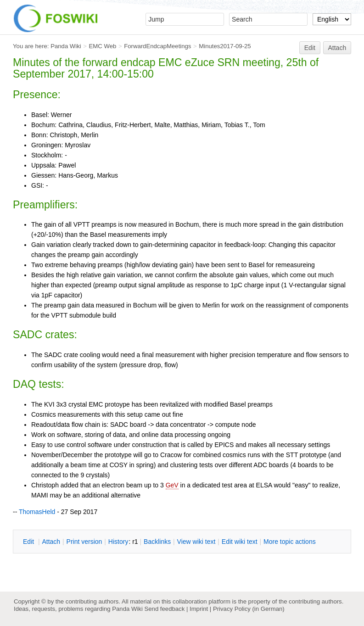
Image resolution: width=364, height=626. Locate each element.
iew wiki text (196, 542)
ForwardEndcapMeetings (157, 46)
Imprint (199, 609)
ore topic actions (290, 542)
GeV (172, 485)
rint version (84, 542)
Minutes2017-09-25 (225, 46)
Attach (337, 48)
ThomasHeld (37, 512)
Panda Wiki (66, 46)
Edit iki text (240, 542)
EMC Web (103, 46)
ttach (51, 542)
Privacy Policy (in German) (249, 609)
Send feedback (164, 609)
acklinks (157, 542)
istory (118, 542)
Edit (310, 48)
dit (29, 542)
